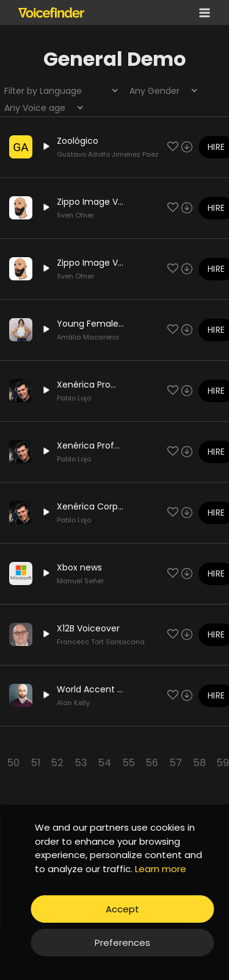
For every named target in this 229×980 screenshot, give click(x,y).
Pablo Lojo (74, 398)
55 (129, 763)
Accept (122, 909)
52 (57, 763)
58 (200, 763)
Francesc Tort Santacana (101, 642)
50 (13, 763)
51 (36, 763)
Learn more (161, 869)
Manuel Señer (80, 581)
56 (152, 763)
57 (176, 763)
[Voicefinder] (51, 12)
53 (81, 763)
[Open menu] (202, 12)
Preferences (122, 943)
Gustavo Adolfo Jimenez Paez (108, 154)
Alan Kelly (73, 703)
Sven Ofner (75, 215)
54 (105, 763)
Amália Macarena (88, 337)
